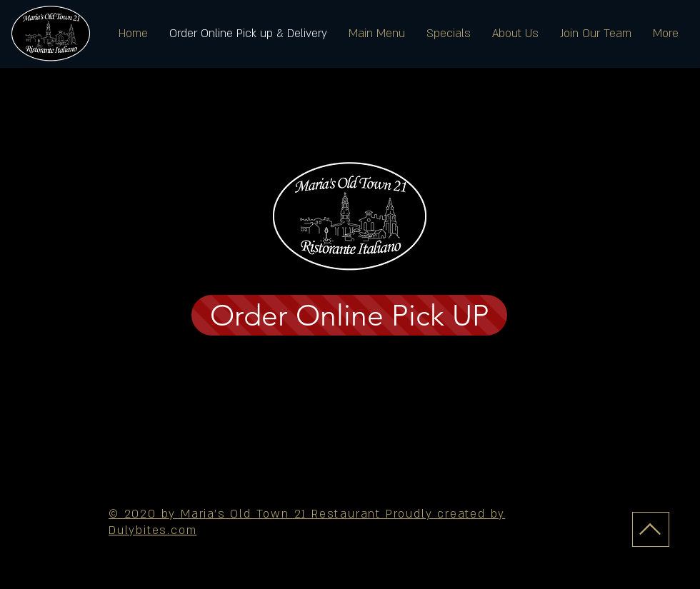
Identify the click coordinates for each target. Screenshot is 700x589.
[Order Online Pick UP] (349, 315)
